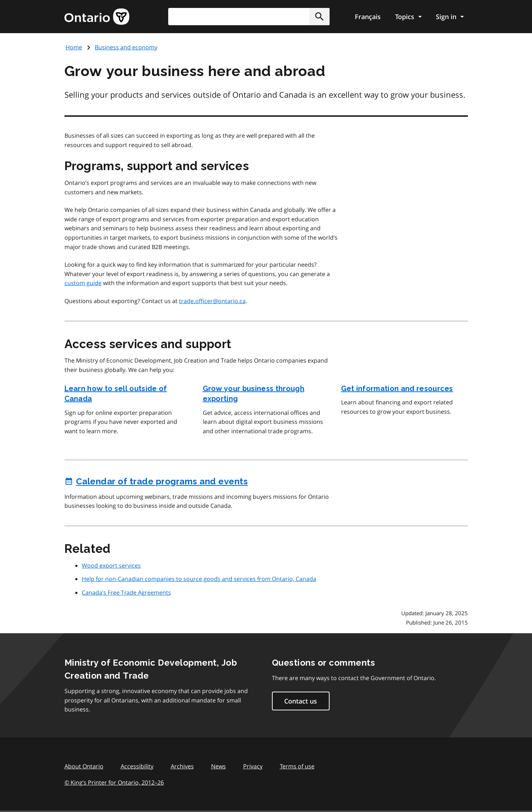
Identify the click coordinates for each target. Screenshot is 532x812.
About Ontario (84, 766)
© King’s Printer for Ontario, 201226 (114, 782)
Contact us (301, 701)
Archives (182, 766)
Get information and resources (397, 389)
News (218, 766)
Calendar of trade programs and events (156, 481)
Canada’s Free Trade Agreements (126, 593)
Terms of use (297, 766)
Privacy (253, 766)
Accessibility (137, 766)
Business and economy (126, 47)
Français (368, 17)
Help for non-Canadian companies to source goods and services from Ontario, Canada (199, 579)
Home (74, 47)
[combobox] (249, 17)
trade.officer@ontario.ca (212, 301)
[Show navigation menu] (408, 17)
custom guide (83, 283)
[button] (319, 17)
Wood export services (111, 565)
